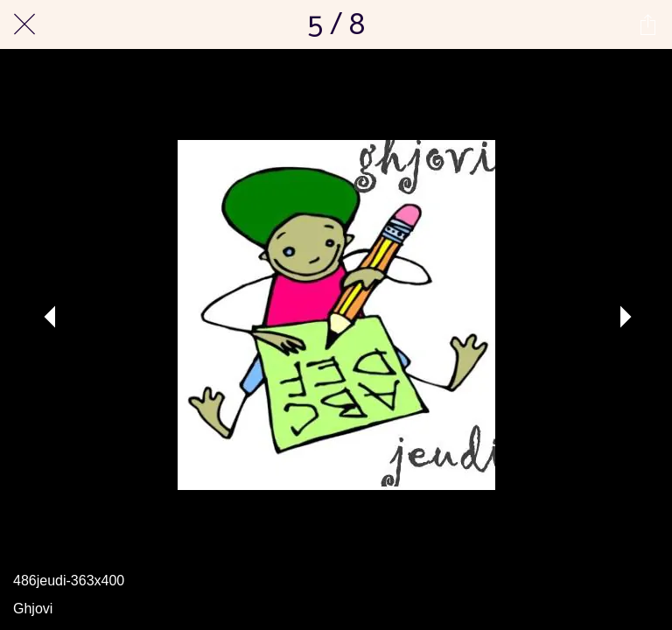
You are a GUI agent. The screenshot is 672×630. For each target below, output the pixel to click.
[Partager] (647, 24)
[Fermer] (24, 24)
